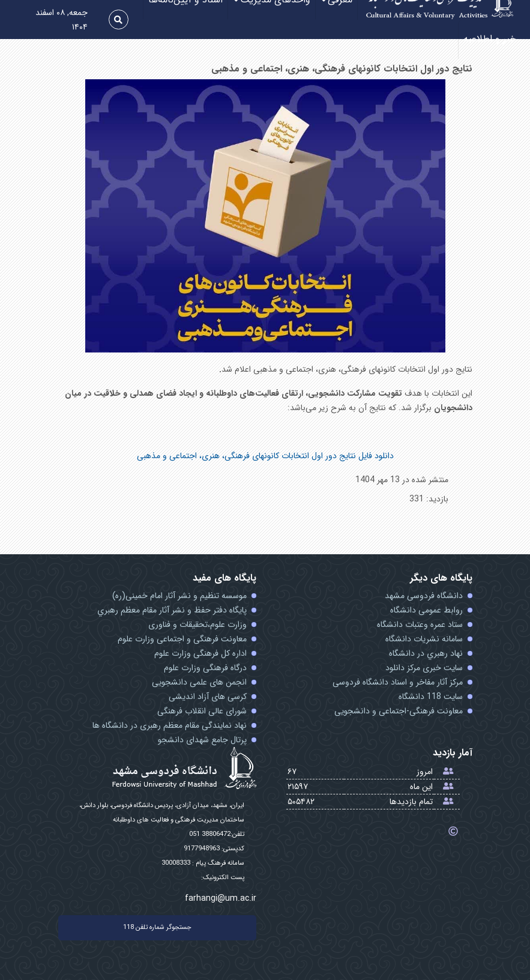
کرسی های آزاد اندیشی (208, 697)
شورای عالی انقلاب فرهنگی (202, 711)
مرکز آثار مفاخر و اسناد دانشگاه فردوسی (398, 682)
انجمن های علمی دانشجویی (199, 682)
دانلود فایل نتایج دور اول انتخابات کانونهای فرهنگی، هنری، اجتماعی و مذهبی (265, 456)
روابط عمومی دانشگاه (426, 610)
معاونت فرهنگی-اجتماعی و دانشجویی (399, 711)
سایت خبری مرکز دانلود (424, 668)
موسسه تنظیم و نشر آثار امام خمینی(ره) (179, 596)
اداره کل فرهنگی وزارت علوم (200, 653)
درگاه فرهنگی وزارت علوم (205, 668)
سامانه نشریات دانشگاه (424, 639)
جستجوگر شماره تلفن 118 (157, 927)
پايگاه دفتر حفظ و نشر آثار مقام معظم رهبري (172, 610)
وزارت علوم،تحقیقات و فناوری (197, 625)
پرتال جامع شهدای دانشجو (202, 740)
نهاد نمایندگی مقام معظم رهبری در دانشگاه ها (170, 725)
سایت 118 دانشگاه (431, 697)
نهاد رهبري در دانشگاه (426, 653)
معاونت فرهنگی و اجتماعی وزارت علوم (182, 639)
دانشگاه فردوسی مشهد (424, 596)
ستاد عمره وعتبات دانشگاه (420, 625)
